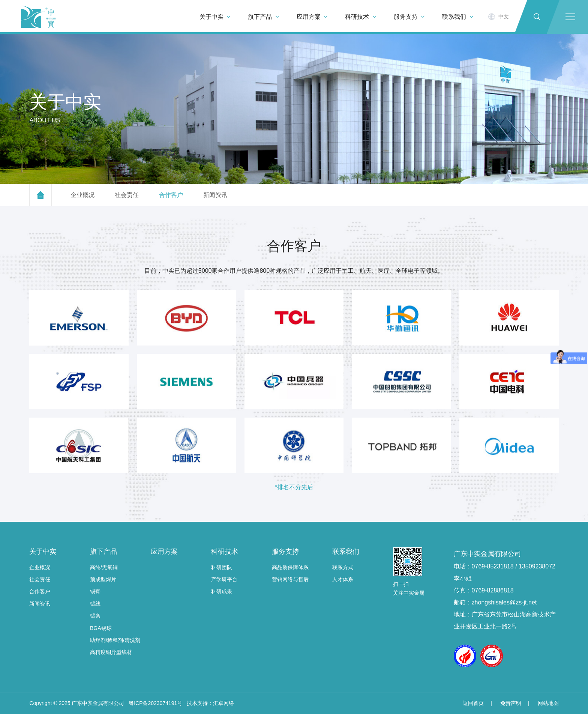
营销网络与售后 (290, 579)
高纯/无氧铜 (104, 567)
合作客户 (40, 591)
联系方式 (343, 567)
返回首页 (473, 703)
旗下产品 (103, 552)
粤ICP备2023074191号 (155, 703)
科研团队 (222, 567)
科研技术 (225, 552)
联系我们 (346, 552)
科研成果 (222, 591)
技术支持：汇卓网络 (210, 703)
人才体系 (343, 579)
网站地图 (548, 703)
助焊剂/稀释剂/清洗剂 (115, 640)
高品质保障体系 (290, 567)
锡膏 (95, 591)
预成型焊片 (103, 579)
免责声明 (511, 703)
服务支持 (285, 552)
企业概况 (40, 567)
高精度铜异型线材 (111, 652)
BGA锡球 (101, 628)
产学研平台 (224, 579)
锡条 (95, 616)
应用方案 (164, 552)
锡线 (95, 604)
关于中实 (43, 552)
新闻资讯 (40, 604)
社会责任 (40, 579)
